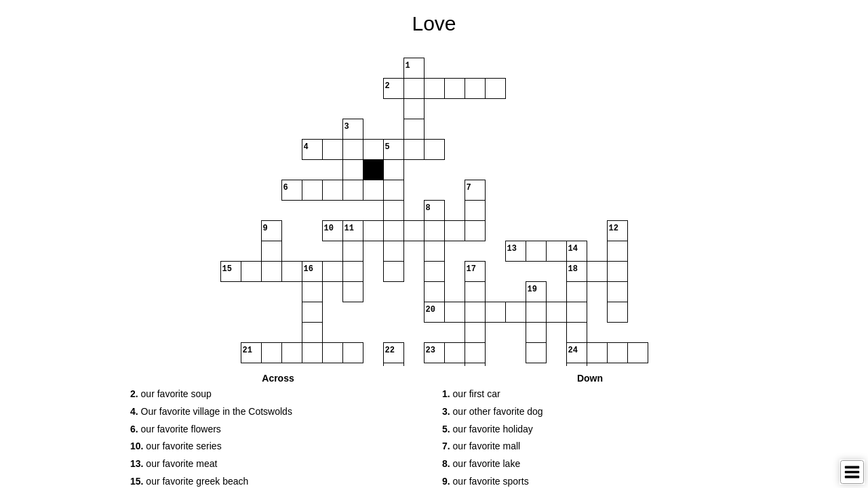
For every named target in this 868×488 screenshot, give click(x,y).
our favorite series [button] (176, 446)
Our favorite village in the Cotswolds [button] (211, 411)
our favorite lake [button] (481, 464)
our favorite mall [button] (481, 446)
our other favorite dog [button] (493, 411)
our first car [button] (471, 394)
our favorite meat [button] (174, 464)
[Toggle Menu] (852, 472)
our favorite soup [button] (171, 394)
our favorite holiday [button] (488, 429)
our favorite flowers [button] (176, 429)
